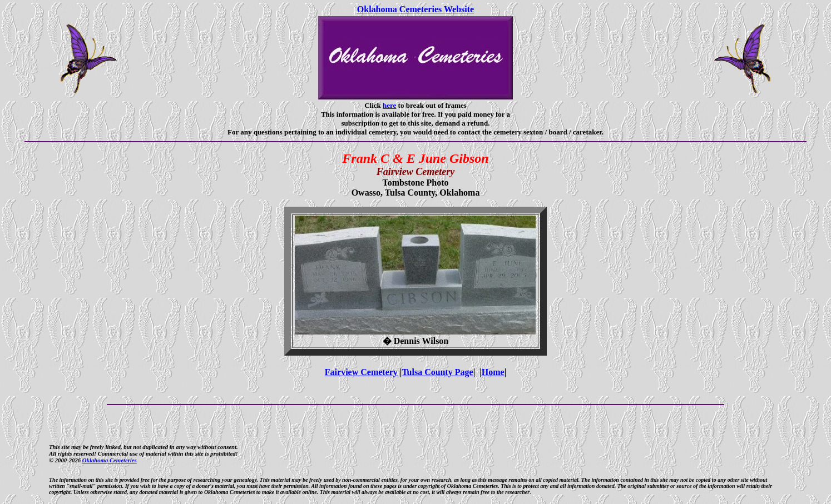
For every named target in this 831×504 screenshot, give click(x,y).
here (389, 105)
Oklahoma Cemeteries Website (415, 9)
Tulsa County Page (437, 372)
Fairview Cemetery (361, 372)
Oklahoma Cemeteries (110, 460)
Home (493, 372)
